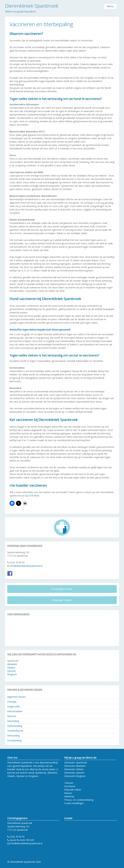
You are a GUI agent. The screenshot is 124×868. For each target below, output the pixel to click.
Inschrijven (70, 786)
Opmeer (12, 671)
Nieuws (68, 793)
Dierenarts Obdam (74, 769)
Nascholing (13, 721)
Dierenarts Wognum (75, 776)
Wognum (12, 674)
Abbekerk (12, 664)
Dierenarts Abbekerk (75, 766)
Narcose (12, 716)
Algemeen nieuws (16, 697)
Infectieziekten (15, 711)
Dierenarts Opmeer (74, 773)
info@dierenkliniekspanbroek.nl (26, 566)
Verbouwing (13, 736)
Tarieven (69, 783)
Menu (110, 6)
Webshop (69, 796)
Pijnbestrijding (15, 726)
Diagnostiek (13, 706)
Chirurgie (12, 702)
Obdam (11, 668)
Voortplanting (14, 740)
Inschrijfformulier (62, 589)
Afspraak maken (62, 600)
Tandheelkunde (15, 731)
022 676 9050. (33, 496)
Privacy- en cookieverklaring (79, 800)
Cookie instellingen (74, 803)
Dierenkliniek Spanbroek (32, 6)
